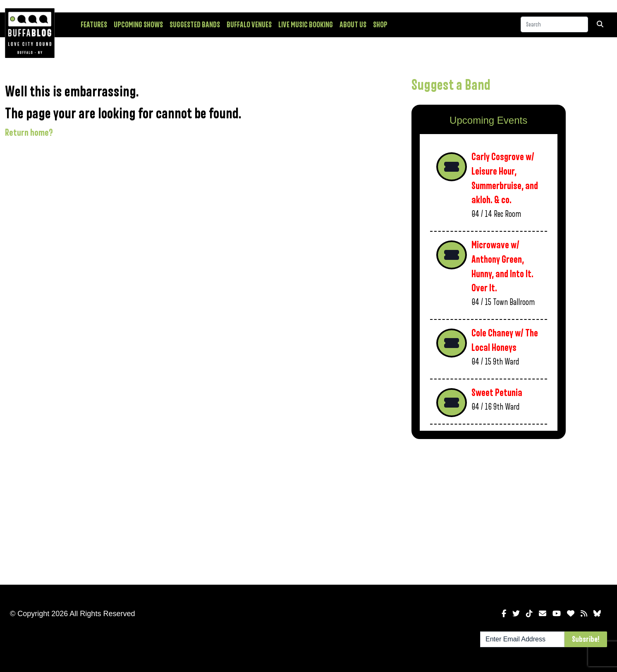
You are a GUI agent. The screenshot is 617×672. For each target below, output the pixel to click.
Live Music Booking (306, 25)
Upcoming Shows (138, 25)
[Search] (554, 24)
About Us (353, 25)
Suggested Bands (195, 25)
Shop (380, 25)
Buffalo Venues (249, 25)
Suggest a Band (451, 85)
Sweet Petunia (497, 393)
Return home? (29, 133)
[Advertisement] (489, 510)
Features (94, 25)
